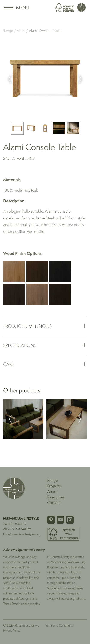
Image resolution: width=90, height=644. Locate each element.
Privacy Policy (12, 630)
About (52, 491)
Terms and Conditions (59, 625)
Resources (56, 497)
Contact (54, 502)
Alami (21, 31)
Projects (54, 486)
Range (8, 31)
